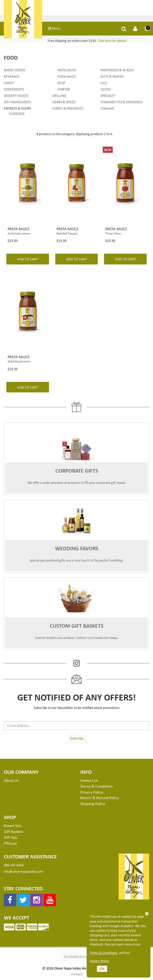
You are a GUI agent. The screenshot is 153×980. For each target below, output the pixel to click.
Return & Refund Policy (100, 798)
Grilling (59, 95)
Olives (106, 89)
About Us (11, 780)
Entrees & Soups (17, 108)
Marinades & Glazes (117, 70)
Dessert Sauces (16, 95)
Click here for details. (113, 40)
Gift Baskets (14, 831)
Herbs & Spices (64, 102)
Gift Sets (11, 837)
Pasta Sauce (67, 70)
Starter (64, 89)
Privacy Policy (99, 961)
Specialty (108, 95)
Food (11, 57)
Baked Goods (15, 70)
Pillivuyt (10, 843)
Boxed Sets (13, 825)
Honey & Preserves (68, 108)
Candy (9, 83)
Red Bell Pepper (67, 233)
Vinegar (107, 108)
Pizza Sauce (67, 76)
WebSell (77, 974)
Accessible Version (77, 956)
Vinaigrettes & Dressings (121, 102)
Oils (104, 83)
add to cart (28, 259)
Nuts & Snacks (112, 76)
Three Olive (113, 233)
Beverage (12, 76)
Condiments (14, 89)
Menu (54, 28)
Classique (17, 113)
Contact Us (89, 780)
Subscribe (77, 738)
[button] (147, 29)
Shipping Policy (93, 803)
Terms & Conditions (104, 953)
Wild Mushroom (19, 361)
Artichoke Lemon (19, 233)
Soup (61, 83)
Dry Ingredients (17, 102)
